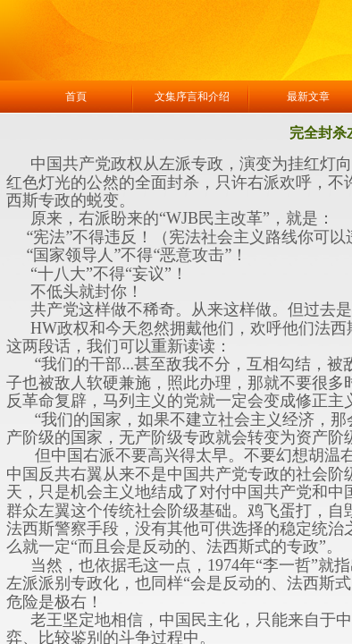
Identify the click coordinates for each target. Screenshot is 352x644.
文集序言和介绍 (192, 97)
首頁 (76, 97)
